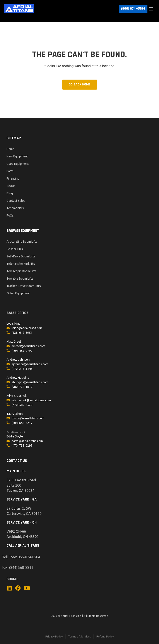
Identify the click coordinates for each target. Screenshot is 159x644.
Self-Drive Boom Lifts (21, 256)
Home (10, 149)
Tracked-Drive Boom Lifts (24, 286)
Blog (10, 193)
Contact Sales (16, 201)
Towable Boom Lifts (20, 279)
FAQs (10, 215)
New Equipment (17, 156)
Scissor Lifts (15, 249)
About (11, 186)
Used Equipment (18, 164)
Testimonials (15, 208)
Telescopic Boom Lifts (21, 271)
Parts (10, 171)
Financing (13, 179)
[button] (151, 9)
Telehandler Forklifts (21, 264)
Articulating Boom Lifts (22, 242)
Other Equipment (18, 293)
